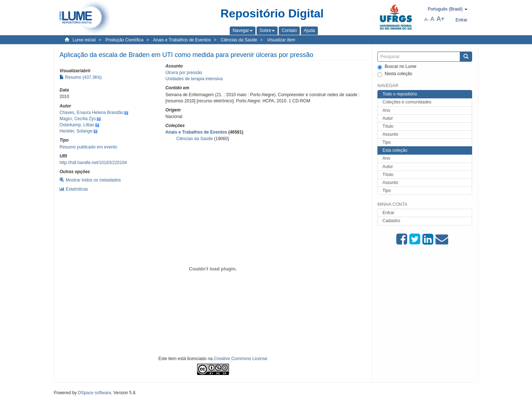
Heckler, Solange (76, 131)
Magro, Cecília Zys (78, 119)
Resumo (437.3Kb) (81, 77)
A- (427, 19)
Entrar (388, 213)
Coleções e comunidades (407, 102)
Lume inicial (84, 40)
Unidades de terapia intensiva (194, 79)
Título (388, 126)
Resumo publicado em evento (88, 147)
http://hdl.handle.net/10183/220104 (93, 163)
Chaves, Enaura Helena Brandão (91, 113)
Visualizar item (281, 40)
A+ (441, 19)
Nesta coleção (395, 74)
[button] (243, 30)
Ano (386, 110)
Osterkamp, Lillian (77, 125)
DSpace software (95, 393)
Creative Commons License (240, 359)
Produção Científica (124, 40)
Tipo (387, 142)
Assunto (390, 134)
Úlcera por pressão (184, 73)
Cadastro (391, 221)
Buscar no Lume (397, 67)
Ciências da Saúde (239, 40)
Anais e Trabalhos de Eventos (182, 40)
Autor (388, 118)
